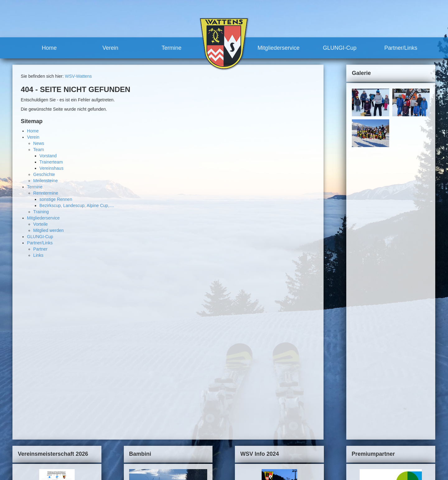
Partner (40, 249)
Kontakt (302, 403)
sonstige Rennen (56, 199)
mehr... (89, 377)
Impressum (324, 403)
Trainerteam (51, 162)
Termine (171, 48)
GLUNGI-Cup (340, 48)
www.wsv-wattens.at (44, 471)
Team (39, 150)
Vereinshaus (51, 168)
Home (49, 48)
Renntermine (46, 193)
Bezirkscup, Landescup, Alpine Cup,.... (77, 205)
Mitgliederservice (279, 48)
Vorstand (48, 156)
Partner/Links (401, 48)
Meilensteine (46, 181)
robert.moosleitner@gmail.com (57, 464)
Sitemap (346, 403)
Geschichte (44, 174)
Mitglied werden (49, 230)
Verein (110, 48)
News (39, 143)
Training (41, 212)
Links (38, 255)
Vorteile (41, 224)
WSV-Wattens (78, 76)
